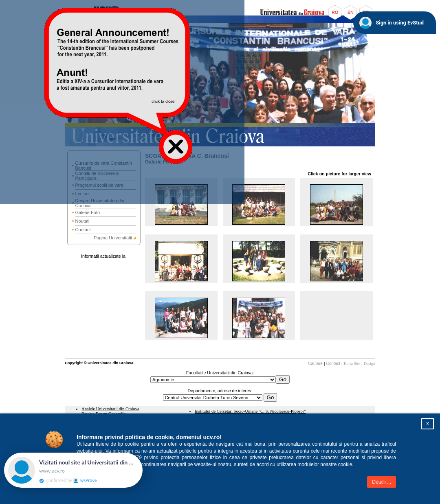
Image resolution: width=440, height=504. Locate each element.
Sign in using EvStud (400, 23)
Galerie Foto (88, 212)
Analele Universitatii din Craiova (110, 409)
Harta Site (352, 364)
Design (370, 364)
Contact (83, 230)
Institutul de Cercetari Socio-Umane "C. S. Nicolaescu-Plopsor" (250, 411)
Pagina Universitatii (113, 238)
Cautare (315, 364)
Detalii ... (382, 482)
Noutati (82, 221)
